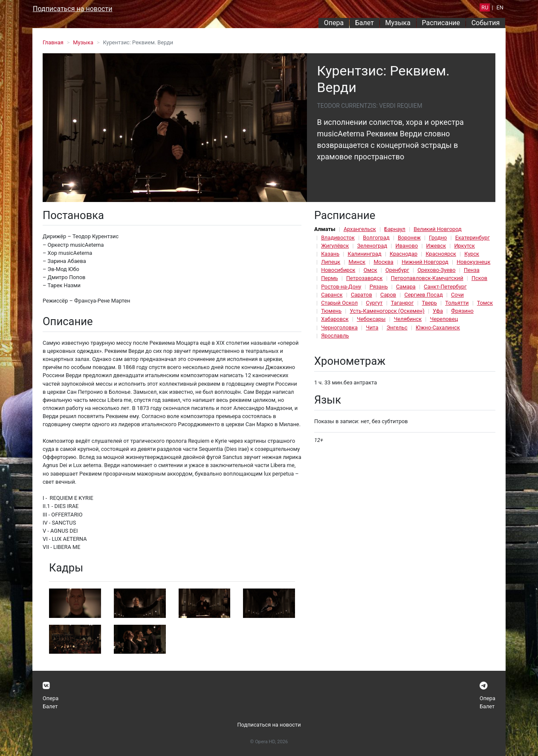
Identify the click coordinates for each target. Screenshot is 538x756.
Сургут (374, 303)
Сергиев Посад (423, 295)
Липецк (331, 262)
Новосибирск (338, 270)
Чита (372, 328)
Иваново (407, 246)
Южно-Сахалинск (438, 328)
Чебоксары (371, 319)
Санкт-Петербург (445, 287)
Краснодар (403, 254)
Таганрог (402, 303)
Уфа (438, 311)
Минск (357, 262)
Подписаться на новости (72, 9)
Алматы (325, 229)
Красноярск (441, 254)
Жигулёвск (335, 246)
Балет (364, 23)
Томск (485, 303)
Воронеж (409, 238)
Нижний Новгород (425, 262)
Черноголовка (339, 328)
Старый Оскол (339, 303)
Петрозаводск (364, 278)
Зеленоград (372, 246)
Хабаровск (335, 319)
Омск (370, 270)
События (486, 23)
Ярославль (335, 336)
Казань (330, 254)
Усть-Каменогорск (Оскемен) (387, 311)
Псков (479, 278)
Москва (383, 262)
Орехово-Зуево (436, 270)
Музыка (398, 23)
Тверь (430, 303)
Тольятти (457, 303)
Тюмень (331, 311)
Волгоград (376, 238)
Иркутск (464, 246)
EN (500, 7)
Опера (334, 23)
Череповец (444, 319)
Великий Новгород (437, 229)
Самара (406, 287)
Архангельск (360, 229)
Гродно (438, 238)
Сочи (457, 295)
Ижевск (436, 246)
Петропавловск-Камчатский (427, 278)
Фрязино (462, 311)
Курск (472, 254)
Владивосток (338, 238)
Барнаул (395, 229)
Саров (388, 295)
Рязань (379, 287)
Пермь (330, 278)
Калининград (364, 254)
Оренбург (397, 270)
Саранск (332, 295)
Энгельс (397, 328)
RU (485, 7)
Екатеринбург (473, 238)
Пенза (472, 270)
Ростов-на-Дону (341, 287)
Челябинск (408, 319)
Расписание (441, 23)
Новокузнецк (473, 262)
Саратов (362, 295)
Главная (53, 42)
